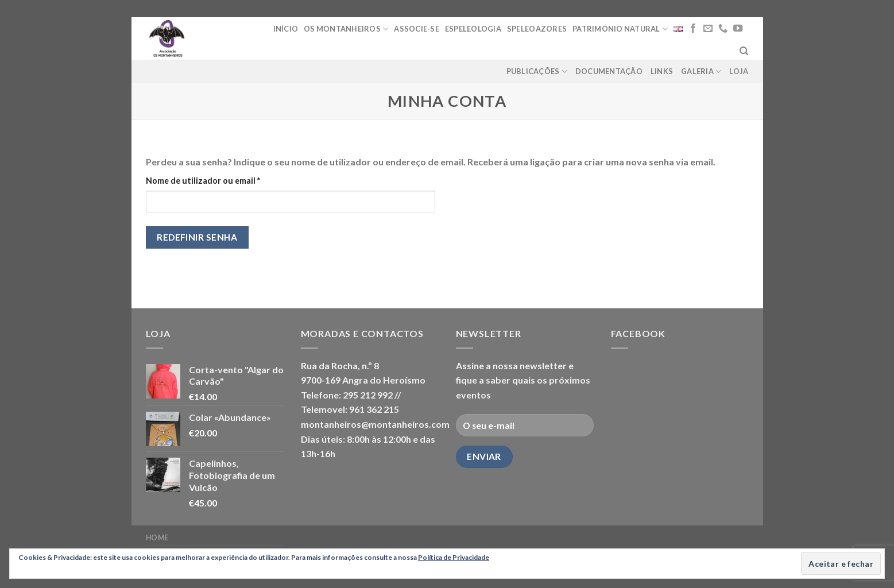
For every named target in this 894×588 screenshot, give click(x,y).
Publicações (537, 71)
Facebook (638, 333)
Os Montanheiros (346, 29)
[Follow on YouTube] (738, 29)
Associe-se (417, 29)
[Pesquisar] (744, 51)
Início (286, 29)
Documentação (609, 71)
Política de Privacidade (454, 557)
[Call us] (723, 29)
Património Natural (620, 29)
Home (157, 538)
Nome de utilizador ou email (226, 180)
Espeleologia (473, 29)
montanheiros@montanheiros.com (375, 424)
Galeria (701, 71)
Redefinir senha (197, 237)
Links (662, 71)
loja (739, 71)
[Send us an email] (708, 29)
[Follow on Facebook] (693, 29)
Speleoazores (537, 29)
